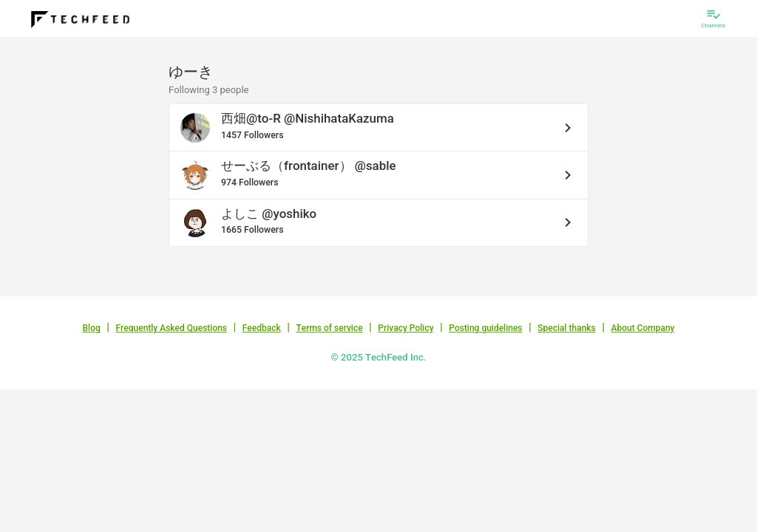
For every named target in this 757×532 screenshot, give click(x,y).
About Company (642, 328)
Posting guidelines (485, 328)
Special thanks (567, 328)
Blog (92, 328)
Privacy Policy (405, 328)
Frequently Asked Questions (171, 328)
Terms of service (329, 328)
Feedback (262, 328)
